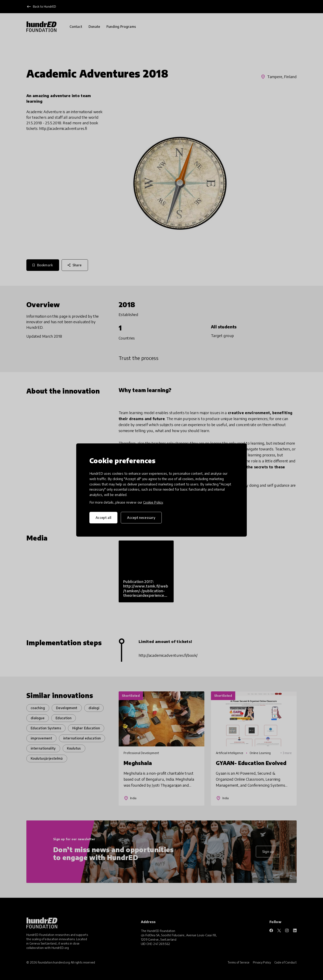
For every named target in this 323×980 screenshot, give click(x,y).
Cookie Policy (153, 502)
